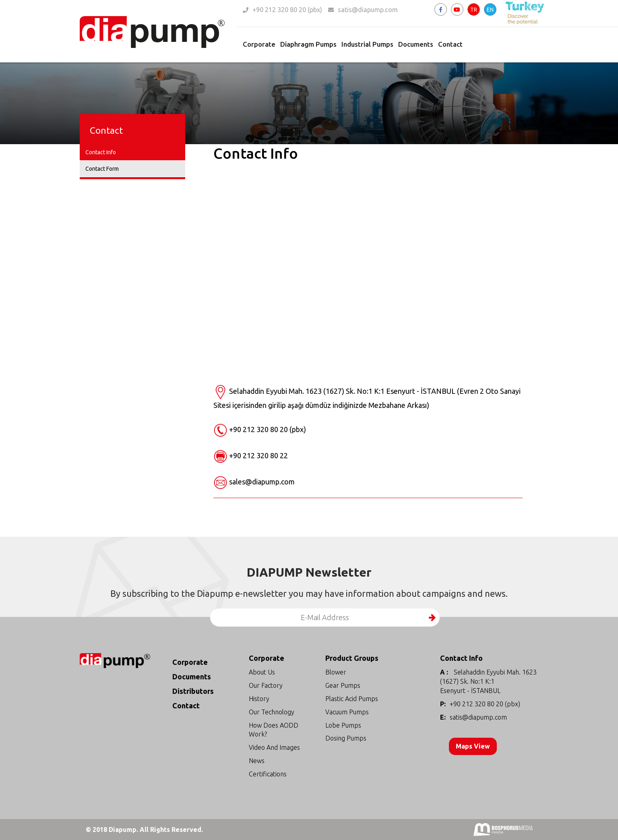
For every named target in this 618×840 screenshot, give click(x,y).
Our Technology (272, 712)
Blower (336, 672)
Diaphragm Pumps (308, 44)
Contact (450, 44)
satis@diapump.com (368, 10)
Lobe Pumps (343, 725)
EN (490, 10)
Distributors (193, 691)
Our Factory (266, 685)
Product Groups (352, 658)
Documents (416, 44)
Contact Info (101, 152)
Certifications (268, 774)
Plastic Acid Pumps (352, 699)
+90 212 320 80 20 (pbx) (287, 10)
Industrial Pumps (367, 44)
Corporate (259, 44)
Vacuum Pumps (347, 712)
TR (474, 10)
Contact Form (102, 169)
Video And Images (274, 747)
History (259, 699)
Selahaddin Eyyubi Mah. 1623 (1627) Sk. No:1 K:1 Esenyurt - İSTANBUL (488, 681)
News (257, 761)
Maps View (474, 746)
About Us (262, 672)
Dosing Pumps (346, 738)
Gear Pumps (343, 685)
